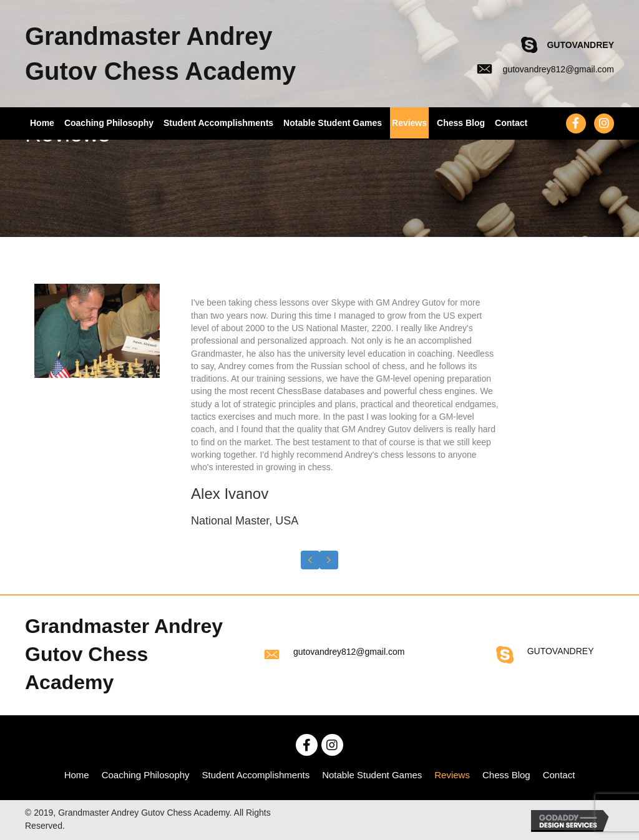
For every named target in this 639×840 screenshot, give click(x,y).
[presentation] (310, 560)
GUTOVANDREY (580, 45)
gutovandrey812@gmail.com (559, 69)
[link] (77, 775)
